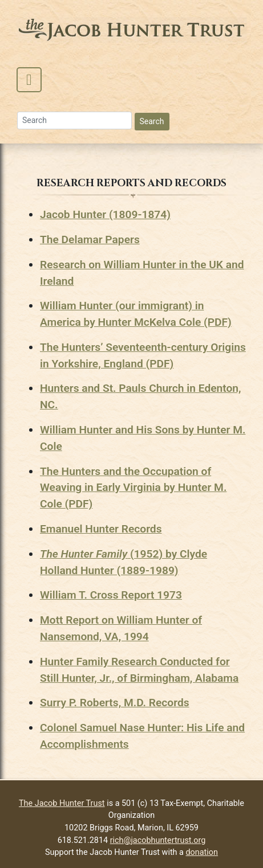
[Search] (74, 120)
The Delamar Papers (90, 239)
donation (202, 852)
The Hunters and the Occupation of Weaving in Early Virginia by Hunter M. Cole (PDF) (133, 488)
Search (152, 121)
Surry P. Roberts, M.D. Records (115, 703)
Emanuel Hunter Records (101, 529)
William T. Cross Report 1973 (111, 595)
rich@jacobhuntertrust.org (158, 840)
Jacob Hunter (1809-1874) (105, 214)
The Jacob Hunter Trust (62, 803)
